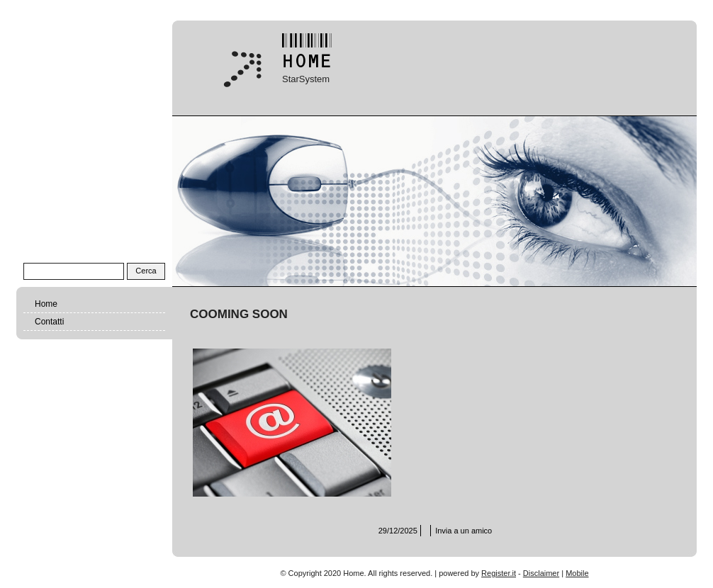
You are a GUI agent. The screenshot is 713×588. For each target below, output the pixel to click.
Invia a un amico (464, 531)
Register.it (499, 573)
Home (46, 304)
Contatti (49, 322)
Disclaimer (541, 573)
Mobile (577, 573)
